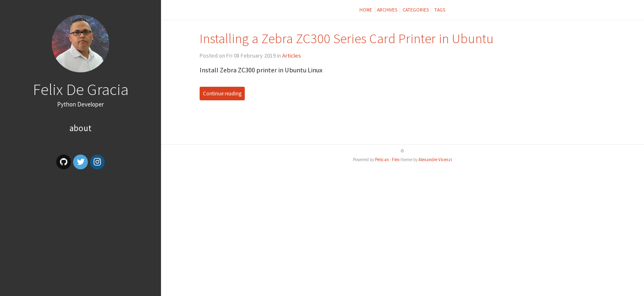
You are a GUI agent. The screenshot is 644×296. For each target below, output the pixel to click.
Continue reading (222, 94)
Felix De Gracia (81, 89)
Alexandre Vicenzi (435, 160)
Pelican (382, 160)
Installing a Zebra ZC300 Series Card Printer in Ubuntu (347, 38)
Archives (387, 10)
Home (366, 10)
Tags (440, 10)
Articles (292, 55)
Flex (396, 160)
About (80, 128)
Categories (416, 10)
